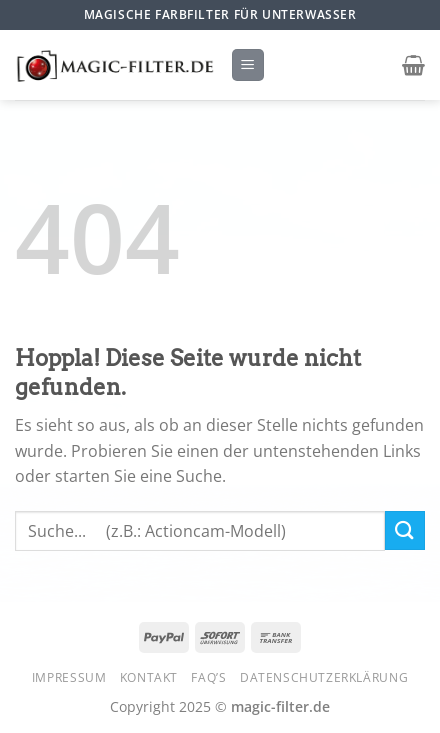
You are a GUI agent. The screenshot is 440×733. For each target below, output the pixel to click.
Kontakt (149, 677)
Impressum (69, 677)
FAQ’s (208, 677)
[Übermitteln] (405, 530)
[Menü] (248, 65)
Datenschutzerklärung (324, 677)
